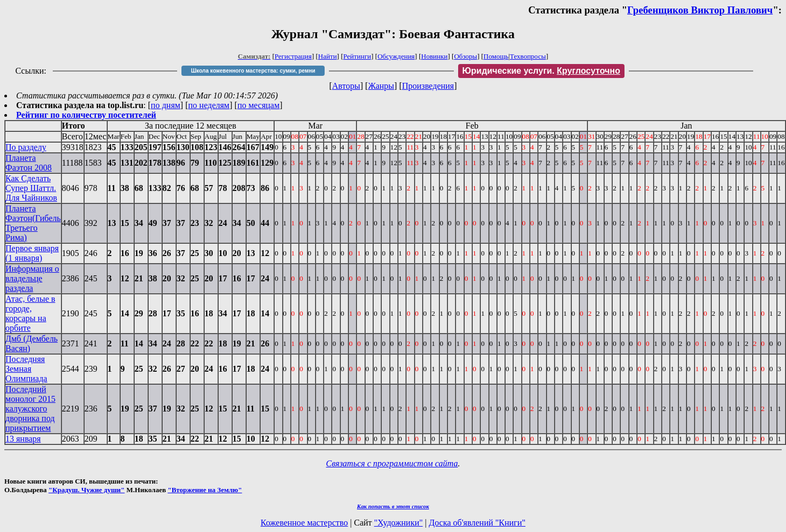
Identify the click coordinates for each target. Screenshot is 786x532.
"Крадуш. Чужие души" (87, 490)
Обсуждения (396, 56)
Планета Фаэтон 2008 (29, 163)
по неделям (209, 105)
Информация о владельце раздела (32, 278)
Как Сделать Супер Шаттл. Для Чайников (31, 188)
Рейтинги (357, 56)
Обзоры (465, 56)
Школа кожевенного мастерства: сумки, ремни (253, 71)
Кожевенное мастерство (304, 523)
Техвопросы (528, 56)
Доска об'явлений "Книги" (477, 523)
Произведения (428, 86)
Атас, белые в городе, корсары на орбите (30, 313)
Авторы (346, 86)
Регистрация (293, 56)
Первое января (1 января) (32, 253)
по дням (166, 105)
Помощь (496, 56)
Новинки (434, 56)
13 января (23, 439)
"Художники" (398, 523)
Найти (328, 56)
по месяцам (258, 105)
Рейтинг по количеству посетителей (86, 115)
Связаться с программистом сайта (392, 463)
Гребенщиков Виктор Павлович (700, 10)
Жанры (381, 86)
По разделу (26, 147)
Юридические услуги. (542, 71)
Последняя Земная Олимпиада (26, 369)
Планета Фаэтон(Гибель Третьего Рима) (33, 223)
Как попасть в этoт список (393, 506)
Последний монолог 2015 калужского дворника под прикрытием (30, 409)
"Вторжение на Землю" (205, 490)
